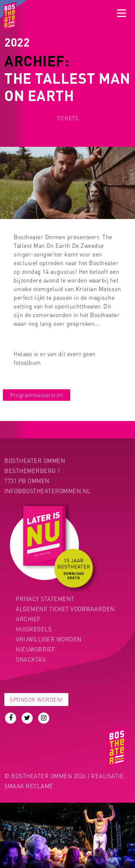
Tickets (68, 118)
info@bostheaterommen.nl (48, 491)
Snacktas (31, 659)
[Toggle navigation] (121, 13)
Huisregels (34, 629)
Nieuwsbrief (36, 649)
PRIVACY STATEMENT (45, 599)
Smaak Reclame (29, 786)
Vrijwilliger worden (49, 639)
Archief (28, 619)
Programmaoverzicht (37, 395)
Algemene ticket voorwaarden (65, 609)
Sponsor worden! (36, 700)
